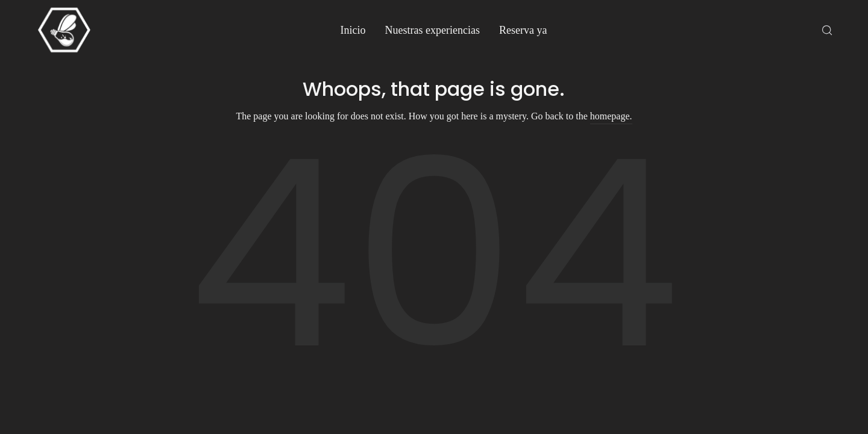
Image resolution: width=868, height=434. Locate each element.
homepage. (611, 116)
